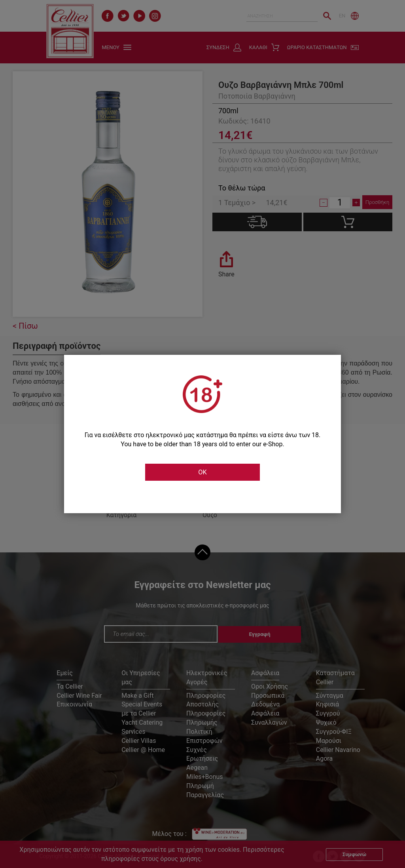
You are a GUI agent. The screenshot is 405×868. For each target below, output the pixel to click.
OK (202, 472)
